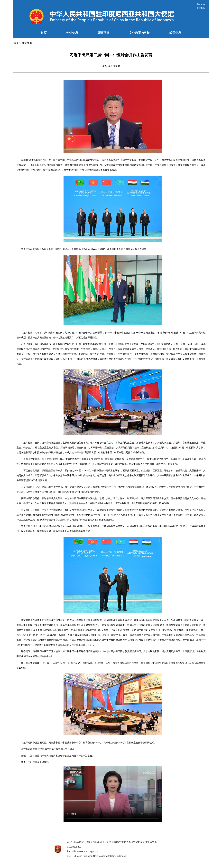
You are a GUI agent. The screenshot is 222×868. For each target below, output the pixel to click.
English (201, 8)
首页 (44, 33)
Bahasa (201, 4)
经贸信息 (175, 33)
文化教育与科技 (139, 33)
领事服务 (104, 33)
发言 (144, 249)
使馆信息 (72, 33)
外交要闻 (27, 43)
